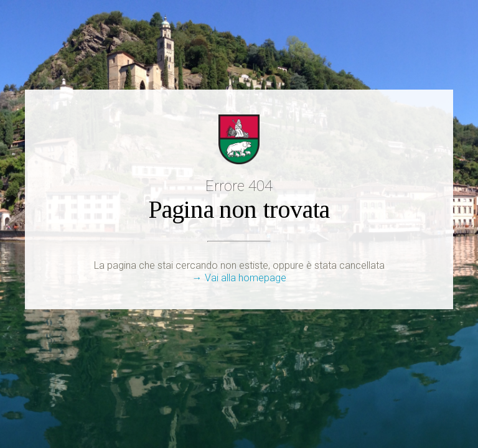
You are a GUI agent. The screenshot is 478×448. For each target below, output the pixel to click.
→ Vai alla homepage (239, 278)
